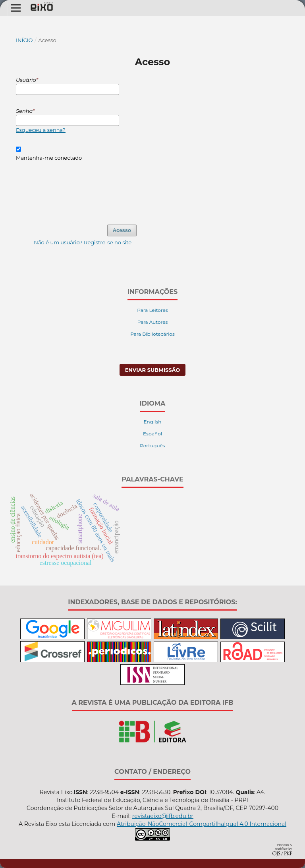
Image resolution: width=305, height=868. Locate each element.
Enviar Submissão (153, 370)
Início (24, 40)
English (153, 422)
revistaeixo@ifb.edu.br (163, 816)
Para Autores (153, 322)
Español (152, 434)
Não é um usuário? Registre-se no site (83, 242)
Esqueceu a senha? (41, 130)
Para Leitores (152, 310)
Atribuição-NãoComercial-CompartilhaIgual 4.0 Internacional (202, 824)
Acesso (122, 230)
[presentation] (76, 189)
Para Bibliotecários (152, 334)
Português (152, 446)
